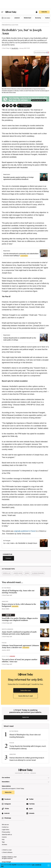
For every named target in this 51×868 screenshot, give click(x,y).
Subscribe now (25, 690)
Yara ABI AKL (15, 48)
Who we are (5, 825)
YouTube (32, 804)
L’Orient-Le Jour (7, 850)
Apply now (25, 717)
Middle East (27, 18)
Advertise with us (7, 835)
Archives (4, 844)
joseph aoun (18, 573)
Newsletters (6, 782)
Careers (4, 837)
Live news (6, 18)
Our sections (6, 777)
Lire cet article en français (41, 52)
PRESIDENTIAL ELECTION (10, 25)
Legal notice (6, 830)
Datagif (8, 862)
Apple (31, 809)
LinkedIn (32, 813)
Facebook (8, 799)
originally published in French (25, 531)
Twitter (31, 799)
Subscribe (44, 12)
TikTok (7, 809)
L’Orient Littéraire (7, 852)
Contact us (5, 827)
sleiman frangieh (38, 573)
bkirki (27, 573)
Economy (38, 18)
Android (7, 813)
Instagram (8, 804)
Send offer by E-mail (25, 696)
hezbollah (7, 573)
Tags (3, 842)
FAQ (3, 839)
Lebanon (17, 18)
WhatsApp (8, 818)
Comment (8, 558)
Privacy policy (6, 832)
